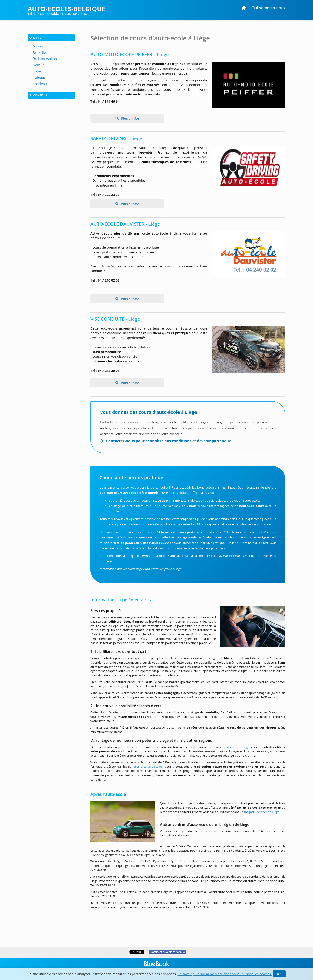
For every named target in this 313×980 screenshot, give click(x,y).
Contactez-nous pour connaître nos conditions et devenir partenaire (169, 441)
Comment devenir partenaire (167, 952)
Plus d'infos (130, 118)
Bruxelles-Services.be (148, 767)
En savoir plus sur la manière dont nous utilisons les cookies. (225, 974)
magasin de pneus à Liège (262, 812)
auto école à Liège (237, 747)
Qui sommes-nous (268, 8)
